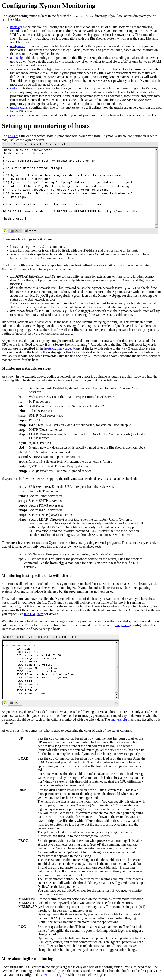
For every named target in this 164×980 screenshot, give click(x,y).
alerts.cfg (17, 58)
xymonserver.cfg (22, 69)
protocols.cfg (19, 115)
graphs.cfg (17, 107)
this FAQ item (34, 614)
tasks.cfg (16, 88)
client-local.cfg (51, 975)
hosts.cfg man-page (58, 348)
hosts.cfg (16, 27)
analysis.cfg (18, 46)
